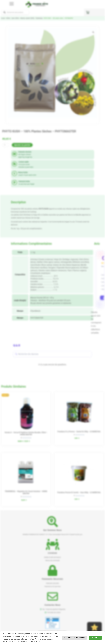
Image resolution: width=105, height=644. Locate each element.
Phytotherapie (39, 18)
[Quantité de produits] (6, 145)
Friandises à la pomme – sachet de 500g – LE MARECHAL (79, 432)
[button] (93, 32)
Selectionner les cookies (74, 638)
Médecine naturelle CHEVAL (27, 18)
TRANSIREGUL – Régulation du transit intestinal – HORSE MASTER (26, 492)
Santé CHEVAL (15, 18)
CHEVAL (8, 18)
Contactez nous (53, 605)
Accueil (3, 18)
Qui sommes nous (52, 530)
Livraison (52, 553)
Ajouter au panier (22, 145)
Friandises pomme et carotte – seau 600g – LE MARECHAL (79, 492)
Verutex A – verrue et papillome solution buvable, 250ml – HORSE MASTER (26, 434)
